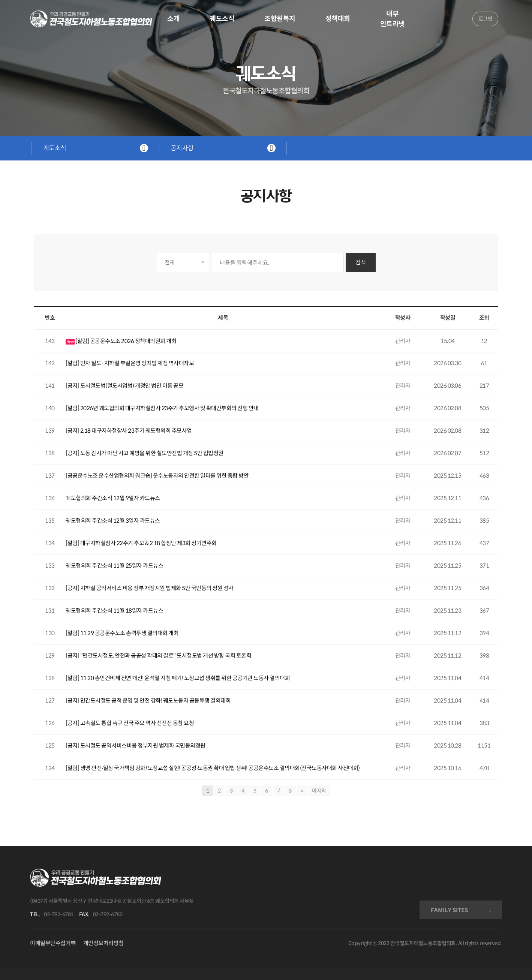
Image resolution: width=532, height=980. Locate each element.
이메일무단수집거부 (53, 943)
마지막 (319, 791)
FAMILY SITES (449, 910)
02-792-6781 (59, 914)
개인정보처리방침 (103, 943)
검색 (361, 262)
